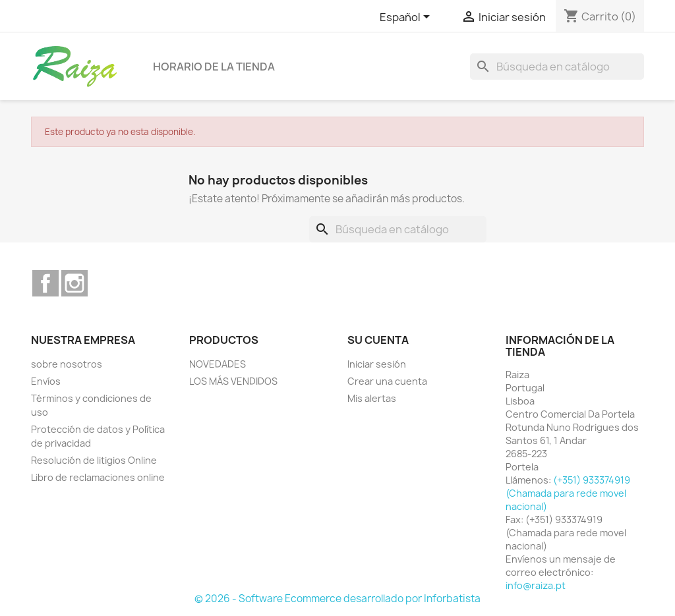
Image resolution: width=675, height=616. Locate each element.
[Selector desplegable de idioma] (407, 18)
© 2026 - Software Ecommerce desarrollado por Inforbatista (337, 599)
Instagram (74, 283)
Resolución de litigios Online (94, 460)
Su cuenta (378, 340)
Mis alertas (372, 398)
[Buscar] (557, 67)
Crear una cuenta (387, 381)
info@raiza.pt (536, 585)
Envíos (46, 381)
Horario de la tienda (214, 67)
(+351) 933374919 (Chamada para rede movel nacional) (568, 493)
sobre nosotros (67, 364)
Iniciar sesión (377, 364)
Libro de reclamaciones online (98, 477)
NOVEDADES (218, 364)
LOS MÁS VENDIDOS (233, 381)
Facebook (45, 283)
